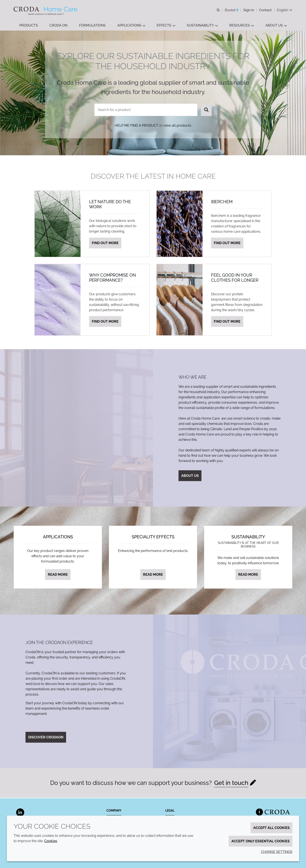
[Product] (146, 110)
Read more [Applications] (58, 575)
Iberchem (222, 202)
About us (190, 476)
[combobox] (146, 110)
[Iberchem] (180, 224)
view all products (177, 126)
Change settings (277, 852)
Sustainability (248, 537)
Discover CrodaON (46, 738)
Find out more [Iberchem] (227, 243)
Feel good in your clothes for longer (235, 278)
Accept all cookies (271, 828)
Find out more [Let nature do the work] (105, 243)
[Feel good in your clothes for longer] (180, 300)
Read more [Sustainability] (248, 575)
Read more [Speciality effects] (153, 575)
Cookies (51, 841)
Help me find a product (137, 126)
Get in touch (231, 783)
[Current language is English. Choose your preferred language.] (285, 10)
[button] (29, 26)
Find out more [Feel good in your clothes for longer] (227, 322)
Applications (58, 537)
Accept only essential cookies (261, 841)
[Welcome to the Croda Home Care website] (46, 9)
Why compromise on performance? (112, 278)
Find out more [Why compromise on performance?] (105, 322)
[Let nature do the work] (58, 224)
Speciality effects (153, 537)
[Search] (206, 110)
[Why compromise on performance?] (58, 300)
